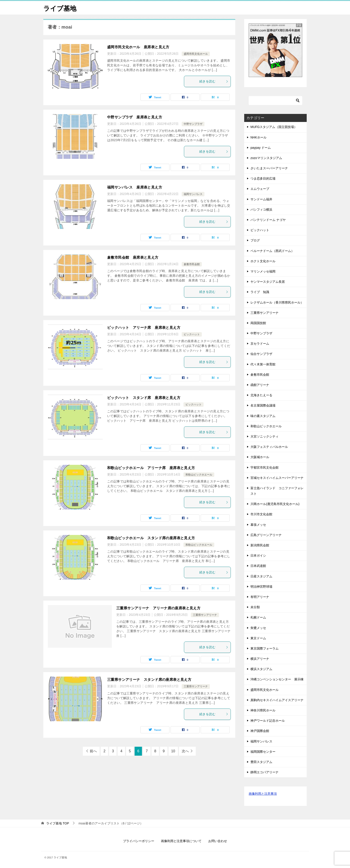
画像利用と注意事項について (181, 841)
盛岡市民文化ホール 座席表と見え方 (138, 47)
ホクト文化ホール (263, 261)
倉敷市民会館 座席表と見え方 (133, 257)
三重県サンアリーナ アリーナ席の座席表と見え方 (158, 608)
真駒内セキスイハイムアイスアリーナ (277, 700)
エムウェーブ (261, 189)
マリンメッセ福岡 (263, 271)
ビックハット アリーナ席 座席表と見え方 (144, 328)
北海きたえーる (261, 395)
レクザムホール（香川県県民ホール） (277, 302)
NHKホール (258, 137)
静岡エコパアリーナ (265, 772)
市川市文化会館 (261, 514)
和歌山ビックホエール (199, 475)
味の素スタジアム (263, 416)
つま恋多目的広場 (263, 178)
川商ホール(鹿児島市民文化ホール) (275, 504)
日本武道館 (258, 566)
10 (173, 751)
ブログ (255, 240)
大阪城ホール (260, 457)
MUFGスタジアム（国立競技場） (274, 127)
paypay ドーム (261, 148)
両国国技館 (258, 323)
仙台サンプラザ (261, 354)
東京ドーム (258, 638)
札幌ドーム (258, 617)
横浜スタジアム (263, 669)
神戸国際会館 (260, 731)
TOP (58, 823)
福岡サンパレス (193, 194)
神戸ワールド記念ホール (268, 721)
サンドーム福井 (263, 199)
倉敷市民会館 (192, 264)
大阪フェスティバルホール (269, 447)
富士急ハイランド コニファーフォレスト (277, 491)
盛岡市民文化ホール (196, 54)
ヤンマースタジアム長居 (268, 282)
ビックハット (192, 334)
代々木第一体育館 (263, 364)
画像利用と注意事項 (263, 794)
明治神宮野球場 (261, 587)
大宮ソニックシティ (265, 436)
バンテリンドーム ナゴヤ (268, 220)
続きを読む (214, 81)
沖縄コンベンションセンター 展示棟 (277, 679)
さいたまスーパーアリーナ (269, 168)
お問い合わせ (218, 841)
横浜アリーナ (260, 659)
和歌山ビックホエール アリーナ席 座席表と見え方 (151, 468)
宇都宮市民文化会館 (265, 467)
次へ (185, 751)
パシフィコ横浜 (261, 210)
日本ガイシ (258, 556)
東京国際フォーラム (265, 648)
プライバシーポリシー (139, 841)
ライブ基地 (60, 8)
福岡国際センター (263, 752)
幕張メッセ (258, 525)
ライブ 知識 (260, 292)
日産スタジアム (261, 576)
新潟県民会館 (260, 545)
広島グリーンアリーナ (266, 535)
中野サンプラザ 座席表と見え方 (135, 117)
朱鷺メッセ (258, 628)
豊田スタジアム (261, 762)
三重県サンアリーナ (205, 615)
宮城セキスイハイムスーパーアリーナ (277, 478)
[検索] (275, 101)
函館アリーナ (260, 385)
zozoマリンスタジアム (266, 158)
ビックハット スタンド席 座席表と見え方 (144, 398)
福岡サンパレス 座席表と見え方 (135, 187)
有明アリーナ (260, 597)
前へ (93, 751)
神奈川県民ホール (263, 710)
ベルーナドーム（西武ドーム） (272, 251)
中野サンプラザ (193, 124)
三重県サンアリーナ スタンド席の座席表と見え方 (149, 680)
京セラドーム (260, 344)
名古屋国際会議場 (263, 405)
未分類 (255, 607)
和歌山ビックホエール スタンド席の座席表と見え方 (151, 538)
